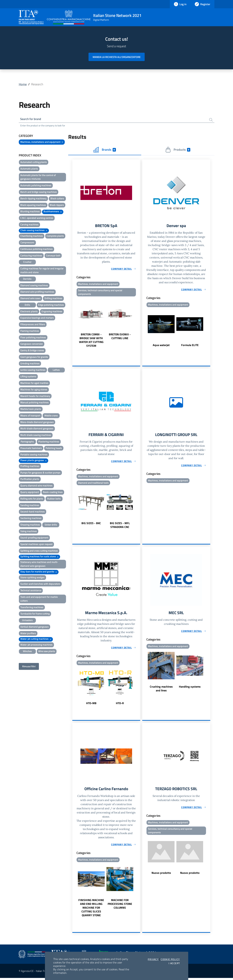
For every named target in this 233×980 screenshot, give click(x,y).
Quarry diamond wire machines (36, 486)
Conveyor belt (53, 256)
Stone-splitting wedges (32, 578)
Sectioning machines (31, 519)
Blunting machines (30, 212)
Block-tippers (57, 205)
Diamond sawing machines (34, 286)
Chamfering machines (32, 236)
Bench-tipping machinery (33, 199)
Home (23, 84)
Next (139, 324)
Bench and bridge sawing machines (39, 192)
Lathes (56, 370)
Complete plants (55, 236)
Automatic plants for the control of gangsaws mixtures (38, 177)
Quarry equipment (30, 493)
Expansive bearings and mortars (37, 318)
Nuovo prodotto (161, 875)
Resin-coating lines (53, 493)
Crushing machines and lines (161, 690)
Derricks (27, 279)
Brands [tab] (105, 150)
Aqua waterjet (161, 346)
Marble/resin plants (31, 409)
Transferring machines (32, 608)
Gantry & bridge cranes (32, 351)
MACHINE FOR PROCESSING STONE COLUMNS (120, 906)
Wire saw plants (47, 652)
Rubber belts (54, 499)
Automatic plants (29, 169)
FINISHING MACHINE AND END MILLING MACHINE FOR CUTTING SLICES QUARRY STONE (91, 910)
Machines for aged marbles (34, 383)
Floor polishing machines (33, 338)
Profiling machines (30, 466)
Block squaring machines (33, 205)
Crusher (27, 262)
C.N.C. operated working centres (37, 218)
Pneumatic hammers (31, 449)
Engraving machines (52, 312)
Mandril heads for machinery (35, 396)
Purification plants (30, 479)
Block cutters (57, 199)
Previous (74, 324)
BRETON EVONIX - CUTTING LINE (120, 337)
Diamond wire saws (30, 299)
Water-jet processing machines (36, 645)
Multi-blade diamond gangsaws (37, 429)
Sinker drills (51, 525)
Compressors (27, 243)
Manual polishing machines (35, 403)
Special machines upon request (36, 545)
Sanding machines (30, 506)
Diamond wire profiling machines (37, 292)
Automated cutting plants (34, 162)
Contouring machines (31, 256)
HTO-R (120, 705)
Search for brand (32, 119)
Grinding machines (30, 364)
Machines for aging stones (34, 390)
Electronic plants (29, 312)
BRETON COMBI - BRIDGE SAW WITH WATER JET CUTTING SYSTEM (91, 341)
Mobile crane (51, 416)
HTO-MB (91, 705)
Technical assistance (31, 591)
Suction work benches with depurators (40, 584)
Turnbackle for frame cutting (35, 614)
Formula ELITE (190, 346)
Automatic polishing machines (36, 186)
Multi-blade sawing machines (36, 435)
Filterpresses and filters (33, 325)
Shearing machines (30, 525)
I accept (174, 963)
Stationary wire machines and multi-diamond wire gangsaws (39, 564)
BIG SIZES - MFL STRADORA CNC (120, 526)
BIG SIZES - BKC (91, 524)
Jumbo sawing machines (33, 370)
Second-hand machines (33, 512)
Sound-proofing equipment (34, 538)
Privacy (153, 959)
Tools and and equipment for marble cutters (39, 599)
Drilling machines (53, 299)
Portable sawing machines (34, 455)
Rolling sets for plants (32, 499)
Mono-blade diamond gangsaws (37, 422)
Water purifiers (28, 634)
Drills (27, 305)
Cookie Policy (170, 959)
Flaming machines (30, 331)
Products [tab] (178, 150)
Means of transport (30, 416)
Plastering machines (49, 442)
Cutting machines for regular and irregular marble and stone (42, 271)
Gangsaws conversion (32, 344)
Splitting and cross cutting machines (39, 551)
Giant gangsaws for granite (34, 357)
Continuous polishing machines (37, 249)
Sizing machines (29, 532)
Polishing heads (54, 449)
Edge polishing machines (51, 305)
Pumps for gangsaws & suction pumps (40, 473)
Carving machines (29, 225)
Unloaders (27, 621)
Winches (27, 652)
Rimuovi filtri (29, 667)
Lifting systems (28, 377)
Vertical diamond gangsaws (35, 627)
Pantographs (27, 442)
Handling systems (190, 688)
